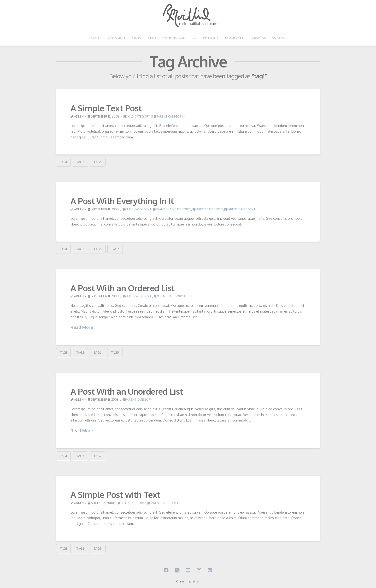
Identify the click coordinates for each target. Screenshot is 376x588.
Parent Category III (170, 116)
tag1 (63, 162)
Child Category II (137, 209)
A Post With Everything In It (122, 201)
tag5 (98, 249)
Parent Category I (208, 209)
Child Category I (132, 503)
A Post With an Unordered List (127, 391)
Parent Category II (240, 209)
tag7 (115, 249)
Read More (82, 327)
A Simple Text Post (106, 108)
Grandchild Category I (172, 209)
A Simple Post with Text (115, 494)
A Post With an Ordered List (122, 288)
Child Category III (138, 116)
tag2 (80, 249)
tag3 (80, 162)
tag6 (98, 162)
